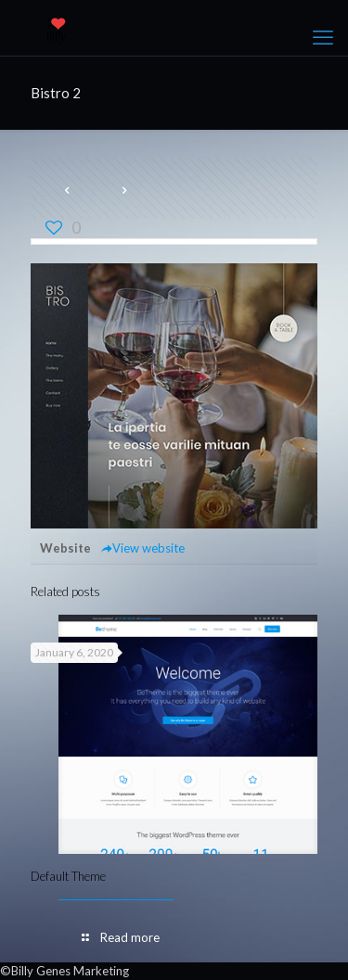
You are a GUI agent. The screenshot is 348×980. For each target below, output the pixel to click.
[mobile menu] (323, 37)
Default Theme (68, 876)
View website (142, 548)
